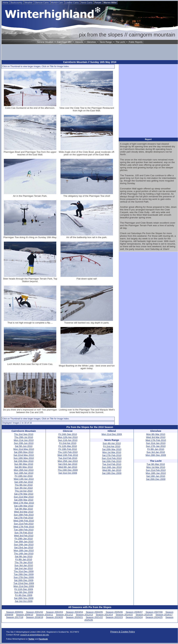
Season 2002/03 (54, 612)
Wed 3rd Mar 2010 (24, 512)
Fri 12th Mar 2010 (68, 446)
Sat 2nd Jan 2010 (24, 568)
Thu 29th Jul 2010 (24, 437)
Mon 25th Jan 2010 (68, 461)
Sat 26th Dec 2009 (24, 580)
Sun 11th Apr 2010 (68, 440)
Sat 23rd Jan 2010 (24, 547)
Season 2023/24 (134, 617)
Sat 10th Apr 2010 (24, 482)
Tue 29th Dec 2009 (24, 574)
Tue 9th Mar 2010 (24, 509)
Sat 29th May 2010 (24, 452)
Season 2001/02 (35, 612)
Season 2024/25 (154, 617)
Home (6, 3)
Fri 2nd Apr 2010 (68, 443)
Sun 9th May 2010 (24, 464)
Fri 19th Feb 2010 (68, 449)
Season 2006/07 (134, 612)
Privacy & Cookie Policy (123, 632)
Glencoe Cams (42, 3)
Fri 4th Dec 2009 (24, 595)
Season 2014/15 (124, 615)
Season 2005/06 (114, 612)
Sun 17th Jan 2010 (156, 446)
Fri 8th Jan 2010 (24, 559)
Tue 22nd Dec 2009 (24, 583)
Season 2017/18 (15, 617)
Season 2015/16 (144, 615)
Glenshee (91, 42)
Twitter (31, 639)
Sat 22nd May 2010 (24, 455)
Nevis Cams (87, 3)
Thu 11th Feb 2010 (68, 452)
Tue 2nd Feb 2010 (68, 458)
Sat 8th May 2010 (24, 467)
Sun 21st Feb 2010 (24, 524)
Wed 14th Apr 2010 (24, 479)
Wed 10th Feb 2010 (68, 455)
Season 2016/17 (164, 615)
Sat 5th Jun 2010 (24, 446)
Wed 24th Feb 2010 (24, 521)
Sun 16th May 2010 (24, 458)
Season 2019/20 (54, 617)
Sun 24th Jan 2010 (24, 544)
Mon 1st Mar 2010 (112, 452)
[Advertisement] (90, 52)
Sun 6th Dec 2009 (24, 592)
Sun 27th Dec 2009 (24, 577)
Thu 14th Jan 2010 (24, 553)
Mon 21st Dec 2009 (24, 586)
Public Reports (136, 42)
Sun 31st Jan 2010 (156, 443)
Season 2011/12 (64, 615)
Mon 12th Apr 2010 (68, 437)
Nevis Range (106, 42)
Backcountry (17, 3)
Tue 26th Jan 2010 (24, 542)
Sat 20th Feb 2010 (112, 461)
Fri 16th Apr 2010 (24, 476)
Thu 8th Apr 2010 (24, 485)
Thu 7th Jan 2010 (24, 562)
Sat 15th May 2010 (24, 461)
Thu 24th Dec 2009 (68, 470)
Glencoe (79, 42)
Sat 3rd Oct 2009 (24, 601)
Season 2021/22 (94, 617)
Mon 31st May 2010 (24, 449)
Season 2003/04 (74, 612)
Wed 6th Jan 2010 (68, 467)
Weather (29, 3)
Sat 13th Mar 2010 (24, 506)
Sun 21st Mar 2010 (24, 497)
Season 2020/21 (74, 617)
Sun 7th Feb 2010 (24, 533)
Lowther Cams (72, 3)
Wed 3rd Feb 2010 (24, 536)
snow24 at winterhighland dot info (35, 635)
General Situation (45, 42)
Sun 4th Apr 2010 (24, 488)
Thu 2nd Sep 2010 (24, 434)
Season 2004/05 (94, 612)
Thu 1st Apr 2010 (24, 491)
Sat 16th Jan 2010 (156, 476)
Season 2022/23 (114, 617)
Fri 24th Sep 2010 (68, 434)
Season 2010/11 (44, 615)
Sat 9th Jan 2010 (24, 556)
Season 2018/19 (35, 617)
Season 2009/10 (25, 615)
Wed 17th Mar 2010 (24, 503)
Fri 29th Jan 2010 (24, 539)
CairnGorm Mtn (64, 42)
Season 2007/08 (154, 612)
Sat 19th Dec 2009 (112, 473)
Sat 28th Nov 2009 (24, 598)
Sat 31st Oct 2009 (68, 473)
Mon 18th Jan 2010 (24, 550)
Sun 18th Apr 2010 (24, 473)
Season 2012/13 (84, 615)
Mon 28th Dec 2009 (156, 455)
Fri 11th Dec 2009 (24, 589)
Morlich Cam (57, 3)
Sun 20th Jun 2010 (24, 443)
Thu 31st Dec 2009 (24, 571)
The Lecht (120, 42)
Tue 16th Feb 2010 (24, 530)
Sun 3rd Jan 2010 (24, 565)
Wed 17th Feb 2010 (24, 527)
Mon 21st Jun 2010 (24, 440)
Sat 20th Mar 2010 (24, 500)
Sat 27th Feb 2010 (24, 518)
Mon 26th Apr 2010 (24, 470)
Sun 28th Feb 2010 (24, 515)
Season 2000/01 (15, 612)
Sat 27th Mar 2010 (24, 494)
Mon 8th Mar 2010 (156, 434)
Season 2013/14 (104, 615)
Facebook (43, 639)
